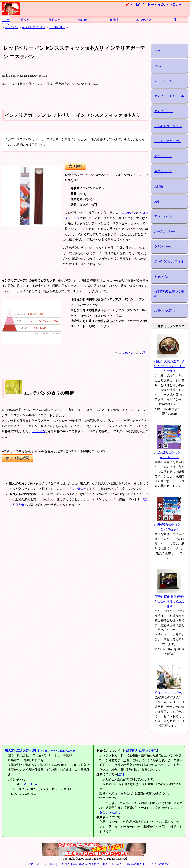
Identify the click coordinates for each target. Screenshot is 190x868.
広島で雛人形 (78, 489)
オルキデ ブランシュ (168, 126)
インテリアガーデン (34, 27)
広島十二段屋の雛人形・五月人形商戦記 (142, 864)
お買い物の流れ (165, 311)
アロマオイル (163, 216)
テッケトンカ (163, 81)
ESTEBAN (38, 431)
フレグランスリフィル (169, 262)
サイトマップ (30, 864)
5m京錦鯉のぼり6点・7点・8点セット (169, 452)
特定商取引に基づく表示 (169, 294)
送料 (121, 774)
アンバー (160, 66)
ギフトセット (163, 171)
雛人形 (25, 20)
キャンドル (162, 277)
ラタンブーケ (163, 246)
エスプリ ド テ (164, 111)
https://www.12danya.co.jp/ (40, 751)
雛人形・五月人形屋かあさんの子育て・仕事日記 (82, 864)
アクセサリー (163, 156)
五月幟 (114, 20)
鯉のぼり (84, 20)
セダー (159, 51)
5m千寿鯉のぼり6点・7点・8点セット (169, 525)
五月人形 (55, 20)
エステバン (144, 20)
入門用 (159, 186)
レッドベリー (57, 27)
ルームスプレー (165, 231)
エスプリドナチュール (169, 96)
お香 (173, 20)
